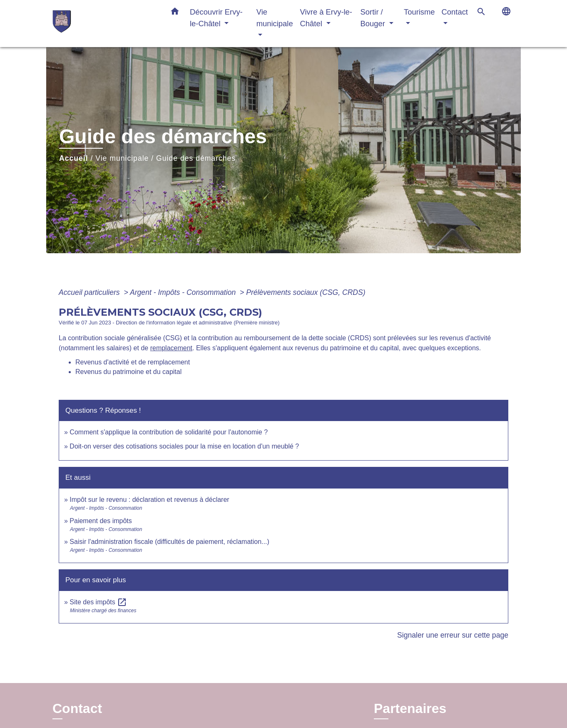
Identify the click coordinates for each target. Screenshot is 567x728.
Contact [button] (455, 12)
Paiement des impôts (101, 521)
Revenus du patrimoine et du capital (128, 372)
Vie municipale (122, 158)
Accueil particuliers (90, 292)
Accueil (74, 158)
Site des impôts (98, 602)
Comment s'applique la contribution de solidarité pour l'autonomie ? (169, 432)
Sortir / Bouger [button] (374, 18)
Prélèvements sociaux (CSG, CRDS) (306, 292)
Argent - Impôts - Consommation (184, 292)
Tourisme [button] (419, 12)
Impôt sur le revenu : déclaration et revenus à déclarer (149, 500)
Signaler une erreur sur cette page (453, 635)
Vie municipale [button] (275, 18)
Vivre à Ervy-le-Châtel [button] (326, 18)
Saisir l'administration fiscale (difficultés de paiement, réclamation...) (169, 542)
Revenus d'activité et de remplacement (133, 362)
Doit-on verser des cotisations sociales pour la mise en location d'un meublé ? (184, 446)
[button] (175, 13)
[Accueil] (104, 24)
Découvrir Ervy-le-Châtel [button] (216, 18)
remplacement (171, 348)
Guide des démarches (196, 158)
